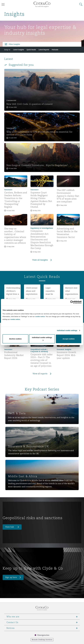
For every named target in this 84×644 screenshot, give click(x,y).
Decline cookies (15, 339)
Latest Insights (19, 50)
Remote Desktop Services (42, 640)
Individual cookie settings (67, 330)
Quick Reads (31, 50)
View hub (10, 527)
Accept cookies (69, 339)
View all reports (40, 374)
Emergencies (43, 635)
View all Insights (40, 260)
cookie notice (40, 317)
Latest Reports (44, 50)
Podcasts (55, 50)
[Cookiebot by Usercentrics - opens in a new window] (72, 302)
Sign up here (11, 577)
